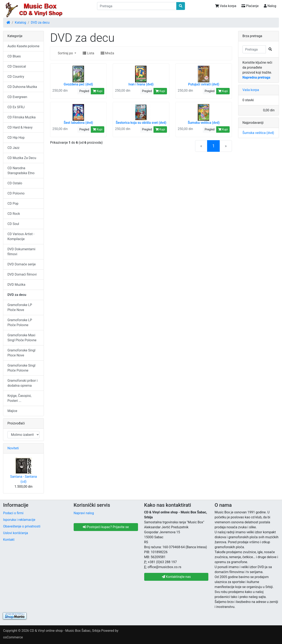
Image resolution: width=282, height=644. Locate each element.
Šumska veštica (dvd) (258, 133)
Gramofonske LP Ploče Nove (20, 307)
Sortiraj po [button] (66, 53)
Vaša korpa (226, 6)
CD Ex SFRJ (16, 107)
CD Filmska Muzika (22, 117)
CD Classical (17, 66)
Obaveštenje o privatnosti (22, 526)
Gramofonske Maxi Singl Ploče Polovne (22, 338)
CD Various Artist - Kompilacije (21, 236)
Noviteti (13, 448)
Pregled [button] (84, 91)
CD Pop (13, 204)
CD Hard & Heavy (20, 127)
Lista (88, 53)
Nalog (270, 6)
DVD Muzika (16, 285)
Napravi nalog (84, 513)
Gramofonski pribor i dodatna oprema (22, 383)
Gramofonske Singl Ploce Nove (21, 353)
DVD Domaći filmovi (22, 274)
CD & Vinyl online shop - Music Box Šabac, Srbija (65, 631)
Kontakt (9, 540)
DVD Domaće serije (22, 264)
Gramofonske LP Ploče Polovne (20, 323)
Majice (12, 411)
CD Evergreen (17, 97)
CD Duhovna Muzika (22, 87)
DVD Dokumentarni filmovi (21, 252)
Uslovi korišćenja (16, 533)
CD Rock (14, 214)
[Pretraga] (137, 6)
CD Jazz (13, 148)
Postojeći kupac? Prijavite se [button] (106, 527)
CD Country (16, 77)
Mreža (107, 53)
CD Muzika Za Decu (22, 158)
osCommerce (13, 637)
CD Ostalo (15, 183)
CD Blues (14, 56)
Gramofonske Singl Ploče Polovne (21, 368)
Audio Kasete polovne (23, 46)
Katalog (21, 22)
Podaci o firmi (13, 513)
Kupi (98, 91)
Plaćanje (250, 6)
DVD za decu (40, 22)
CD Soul (13, 224)
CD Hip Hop (16, 138)
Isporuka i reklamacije (19, 520)
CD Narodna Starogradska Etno (21, 171)
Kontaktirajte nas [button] (176, 577)
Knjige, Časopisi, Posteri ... (19, 398)
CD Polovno (16, 193)
